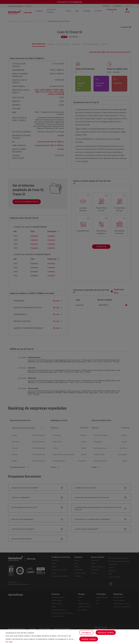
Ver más (9, 642)
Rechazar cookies (106, 633)
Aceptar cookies (89, 639)
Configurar (86, 633)
